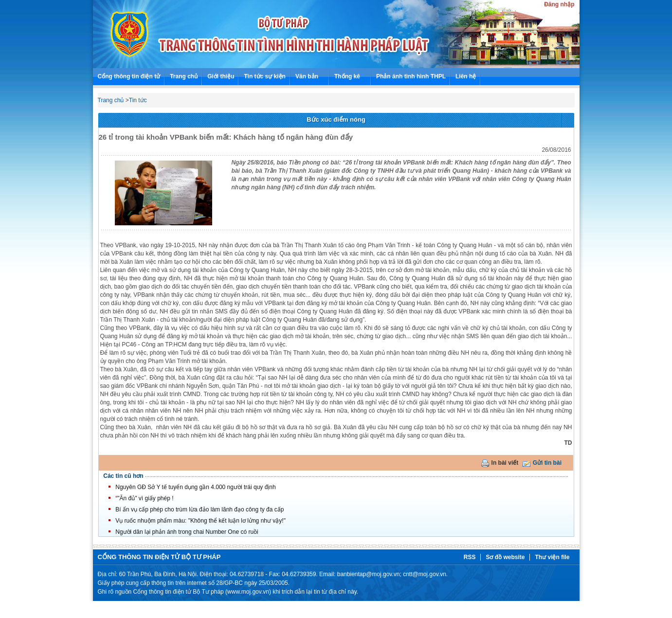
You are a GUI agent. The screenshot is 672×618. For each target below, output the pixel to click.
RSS (470, 557)
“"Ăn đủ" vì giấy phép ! (144, 498)
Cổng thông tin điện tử (129, 76)
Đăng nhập (559, 4)
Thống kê (347, 76)
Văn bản (307, 76)
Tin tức (138, 100)
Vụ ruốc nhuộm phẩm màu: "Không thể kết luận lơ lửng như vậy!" (200, 521)
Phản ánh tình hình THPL (411, 76)
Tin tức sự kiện (264, 76)
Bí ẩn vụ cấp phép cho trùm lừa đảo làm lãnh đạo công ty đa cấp (200, 509)
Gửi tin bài (547, 463)
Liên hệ (466, 76)
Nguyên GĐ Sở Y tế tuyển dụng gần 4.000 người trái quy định (195, 487)
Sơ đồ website (505, 557)
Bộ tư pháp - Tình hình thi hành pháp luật (128, 34)
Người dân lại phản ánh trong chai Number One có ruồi (187, 532)
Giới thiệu (221, 76)
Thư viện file (552, 557)
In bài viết (505, 463)
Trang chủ (184, 76)
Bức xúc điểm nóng (336, 119)
